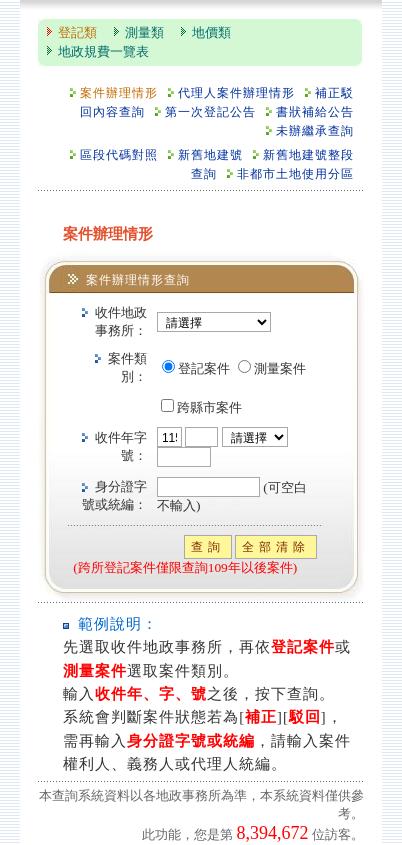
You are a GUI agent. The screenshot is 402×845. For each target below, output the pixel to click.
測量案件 (280, 369)
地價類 (211, 33)
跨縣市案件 (209, 408)
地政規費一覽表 (103, 52)
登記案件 (204, 369)
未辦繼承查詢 (315, 131)
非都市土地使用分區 (295, 174)
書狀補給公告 (315, 112)
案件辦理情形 (119, 93)
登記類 (77, 33)
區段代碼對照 (119, 155)
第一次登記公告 (210, 112)
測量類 (144, 33)
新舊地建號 (210, 155)
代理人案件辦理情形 (236, 93)
